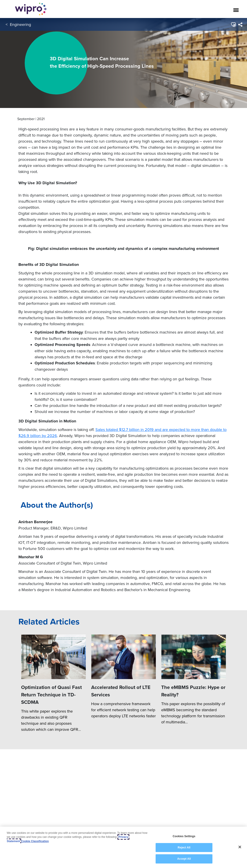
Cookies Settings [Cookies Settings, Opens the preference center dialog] (184, 836)
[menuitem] (240, 25)
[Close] (240, 847)
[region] (123, 847)
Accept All (184, 859)
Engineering (20, 24)
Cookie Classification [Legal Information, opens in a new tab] (35, 841)
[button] (233, 25)
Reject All (184, 848)
